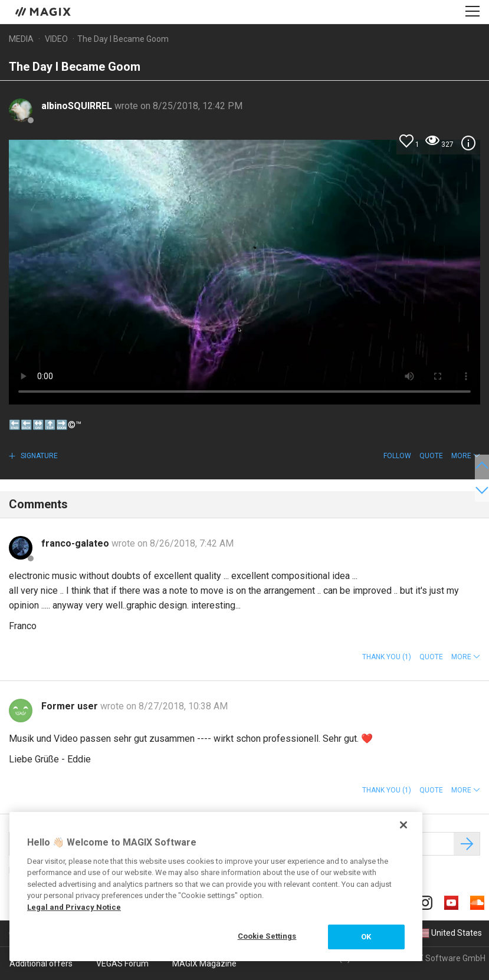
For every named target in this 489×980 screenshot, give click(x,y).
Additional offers (41, 963)
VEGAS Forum (122, 963)
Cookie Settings (267, 936)
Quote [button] (431, 456)
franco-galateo (76, 543)
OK (366, 937)
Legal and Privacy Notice (74, 907)
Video (56, 39)
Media (21, 39)
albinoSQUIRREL (78, 106)
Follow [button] (397, 456)
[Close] (403, 825)
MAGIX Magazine (204, 963)
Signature (38, 456)
